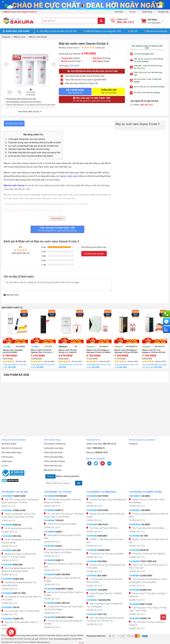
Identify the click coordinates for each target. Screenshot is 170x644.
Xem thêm (57, 218)
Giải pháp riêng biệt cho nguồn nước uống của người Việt (34, 153)
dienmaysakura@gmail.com (64, 639)
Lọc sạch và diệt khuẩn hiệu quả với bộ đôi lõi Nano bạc (33, 146)
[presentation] (6, 64)
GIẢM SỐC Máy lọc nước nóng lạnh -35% (102, 31)
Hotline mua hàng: (101, 444)
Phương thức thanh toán (55, 444)
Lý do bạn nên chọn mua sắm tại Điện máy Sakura (31, 156)
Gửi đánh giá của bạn (94, 254)
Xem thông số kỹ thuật (31, 92)
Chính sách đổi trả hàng (54, 461)
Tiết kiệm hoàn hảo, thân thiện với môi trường (29, 149)
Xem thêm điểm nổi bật (29, 112)
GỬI (79, 483)
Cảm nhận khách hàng (11, 452)
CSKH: (96, 448)
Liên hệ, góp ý (7, 457)
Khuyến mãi (163, 12)
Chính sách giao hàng (53, 457)
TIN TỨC (133, 31)
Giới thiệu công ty (9, 444)
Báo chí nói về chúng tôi (156, 31)
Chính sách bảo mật (53, 466)
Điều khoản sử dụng (53, 470)
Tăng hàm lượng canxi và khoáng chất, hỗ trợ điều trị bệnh (35, 142)
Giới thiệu (119, 12)
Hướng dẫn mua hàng (54, 448)
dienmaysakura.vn (43, 642)
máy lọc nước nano (69, 176)
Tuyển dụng (147, 12)
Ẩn (41, 135)
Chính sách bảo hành (53, 452)
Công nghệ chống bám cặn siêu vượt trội (27, 139)
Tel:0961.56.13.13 (8, 506)
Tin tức (132, 12)
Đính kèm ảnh (11, 295)
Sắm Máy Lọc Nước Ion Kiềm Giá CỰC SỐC (58, 31)
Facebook (133, 444)
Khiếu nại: (97, 452)
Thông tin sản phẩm (14, 123)
